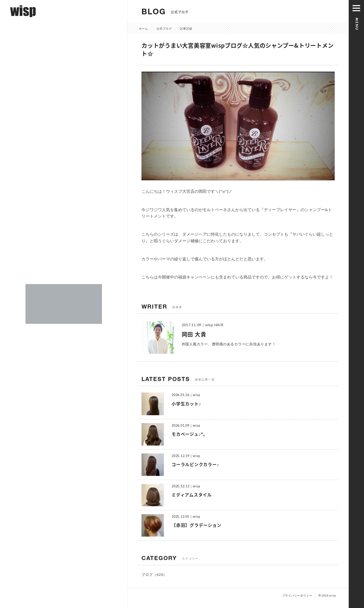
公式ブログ (164, 28)
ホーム (144, 28)
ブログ (147, 574)
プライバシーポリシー (297, 595)
